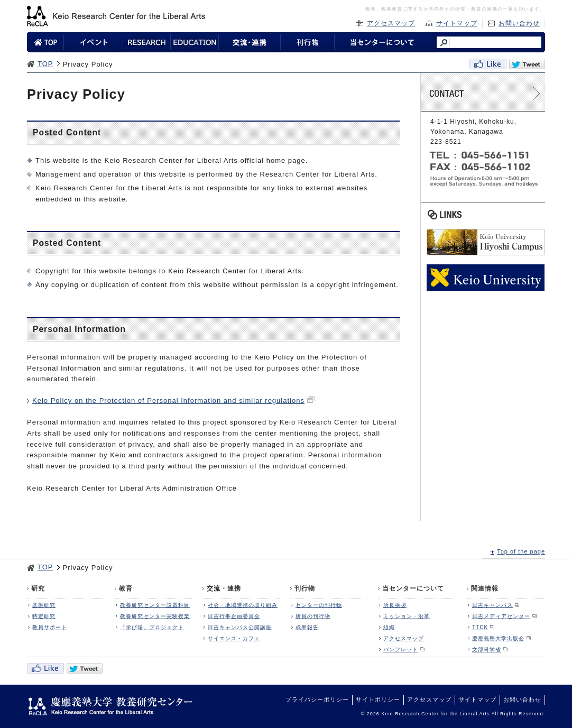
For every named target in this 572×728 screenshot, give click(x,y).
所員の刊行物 (313, 616)
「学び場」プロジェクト (152, 627)
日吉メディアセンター (501, 616)
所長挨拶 (395, 605)
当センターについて (413, 588)
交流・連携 (224, 588)
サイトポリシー (378, 699)
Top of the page (521, 551)
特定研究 (44, 616)
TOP (45, 64)
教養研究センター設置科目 (155, 605)
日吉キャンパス (492, 605)
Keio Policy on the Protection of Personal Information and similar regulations (168, 400)
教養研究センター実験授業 (155, 616)
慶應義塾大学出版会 (498, 638)
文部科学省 (487, 649)
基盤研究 (44, 605)
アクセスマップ (391, 23)
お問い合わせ (519, 23)
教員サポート (50, 627)
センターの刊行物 (319, 605)
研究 (38, 588)
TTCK (480, 627)
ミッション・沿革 (407, 616)
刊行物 (305, 588)
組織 (389, 627)
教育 (126, 588)
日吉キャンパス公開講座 (240, 627)
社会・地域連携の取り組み (243, 605)
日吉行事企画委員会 (234, 616)
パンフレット (401, 649)
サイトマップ (457, 23)
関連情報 (485, 588)
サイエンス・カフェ (234, 638)
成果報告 (307, 627)
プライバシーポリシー (317, 699)
